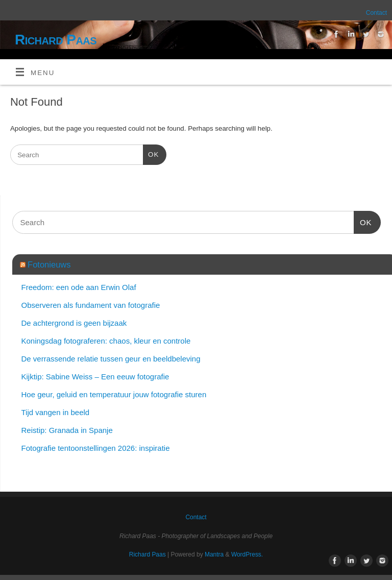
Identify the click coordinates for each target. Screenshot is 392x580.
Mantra (214, 554)
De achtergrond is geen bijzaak (74, 323)
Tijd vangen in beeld (56, 412)
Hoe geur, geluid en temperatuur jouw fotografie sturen (114, 394)
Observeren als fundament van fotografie (91, 305)
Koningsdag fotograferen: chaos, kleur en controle (106, 341)
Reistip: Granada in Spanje (67, 430)
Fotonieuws (49, 264)
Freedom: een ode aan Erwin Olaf (79, 287)
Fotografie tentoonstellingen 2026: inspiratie (96, 448)
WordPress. (247, 554)
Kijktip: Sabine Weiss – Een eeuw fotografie (95, 377)
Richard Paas (56, 40)
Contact (376, 13)
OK (151, 153)
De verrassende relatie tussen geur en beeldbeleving (111, 359)
